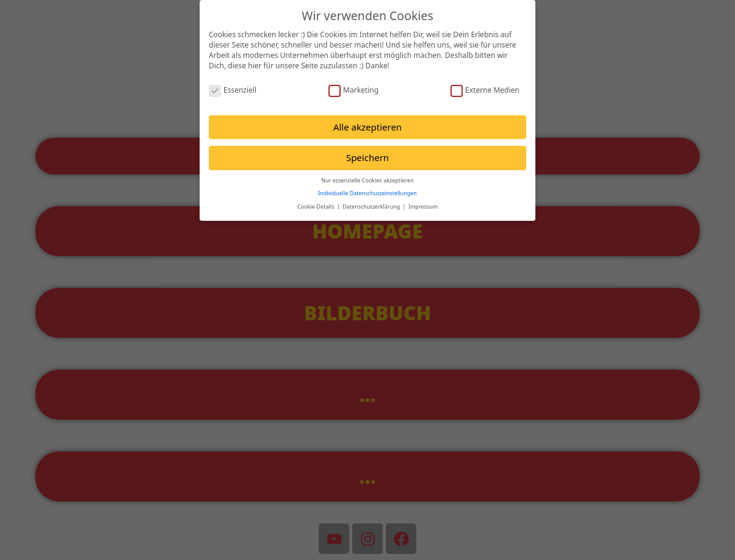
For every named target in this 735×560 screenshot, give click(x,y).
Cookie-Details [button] (317, 206)
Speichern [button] (367, 157)
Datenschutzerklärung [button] (372, 206)
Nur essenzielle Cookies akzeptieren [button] (367, 180)
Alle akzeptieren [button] (367, 127)
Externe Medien (485, 90)
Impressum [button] (423, 206)
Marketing (353, 90)
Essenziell (233, 90)
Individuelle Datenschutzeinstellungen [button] (367, 193)
